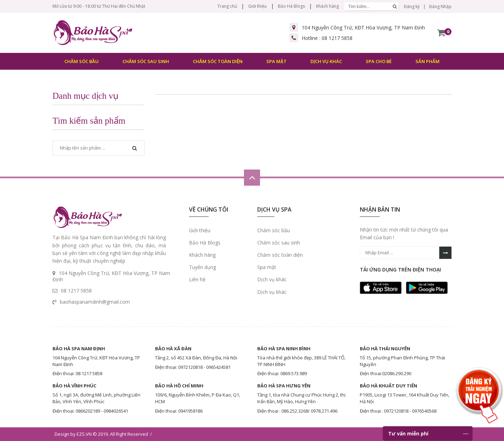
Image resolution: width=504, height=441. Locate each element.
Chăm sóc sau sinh (279, 243)
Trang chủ (227, 6)
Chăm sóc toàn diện (280, 255)
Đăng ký (412, 6)
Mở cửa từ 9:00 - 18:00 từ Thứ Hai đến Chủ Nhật (99, 6)
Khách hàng (327, 6)
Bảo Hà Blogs (291, 6)
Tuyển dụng (202, 267)
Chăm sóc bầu (274, 230)
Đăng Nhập (440, 6)
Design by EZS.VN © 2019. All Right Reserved (101, 434)
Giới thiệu (257, 6)
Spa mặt (267, 267)
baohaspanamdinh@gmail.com (95, 302)
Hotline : (327, 38)
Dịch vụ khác (272, 279)
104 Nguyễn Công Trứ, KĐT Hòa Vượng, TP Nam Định (363, 27)
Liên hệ (197, 279)
